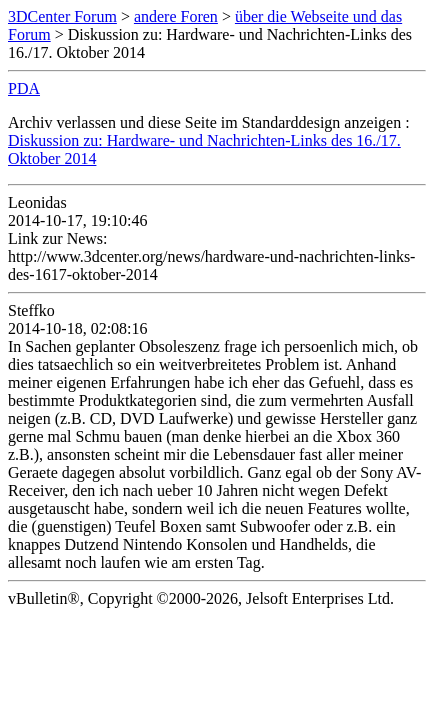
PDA (24, 88)
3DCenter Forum (62, 16)
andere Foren (176, 16)
